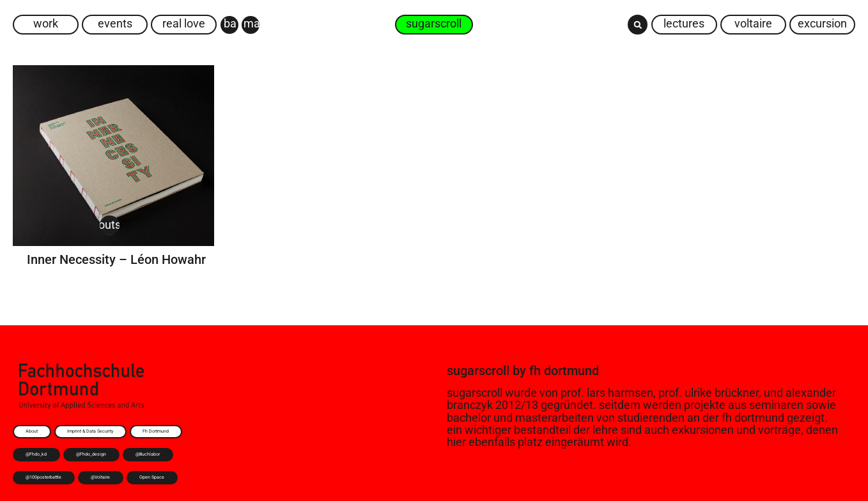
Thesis (176, 225)
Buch (80, 225)
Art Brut (44, 225)
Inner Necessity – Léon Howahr (116, 259)
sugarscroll (478, 371)
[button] (638, 25)
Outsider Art (127, 225)
